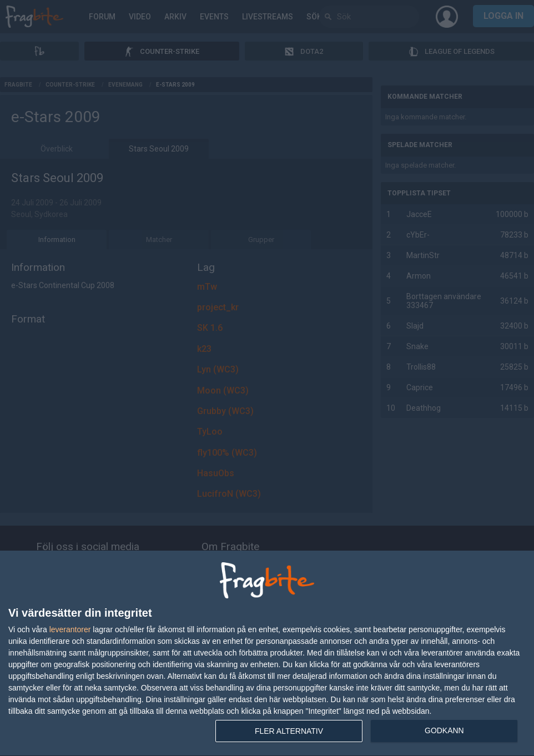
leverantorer (70, 629)
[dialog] (267, 654)
